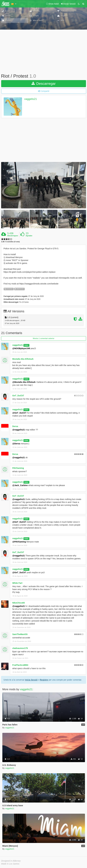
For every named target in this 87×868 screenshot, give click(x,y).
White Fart (17, 583)
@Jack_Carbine (20, 485)
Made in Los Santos (10, 864)
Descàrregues (13, 236)
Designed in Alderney (11, 861)
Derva (15, 426)
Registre (44, 680)
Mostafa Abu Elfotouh (23, 359)
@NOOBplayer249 (21, 348)
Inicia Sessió (31, 680)
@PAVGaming (19, 542)
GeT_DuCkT (18, 396)
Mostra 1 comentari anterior (44, 338)
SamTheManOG (20, 634)
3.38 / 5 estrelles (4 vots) (10, 242)
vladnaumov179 (20, 648)
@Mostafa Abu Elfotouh (24, 382)
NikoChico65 (19, 603)
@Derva (16, 444)
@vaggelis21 (19, 430)
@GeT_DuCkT (19, 413)
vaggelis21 (31, 99)
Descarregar (44, 84)
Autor (26, 345)
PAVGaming (18, 468)
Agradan (29, 236)
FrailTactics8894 (20, 665)
